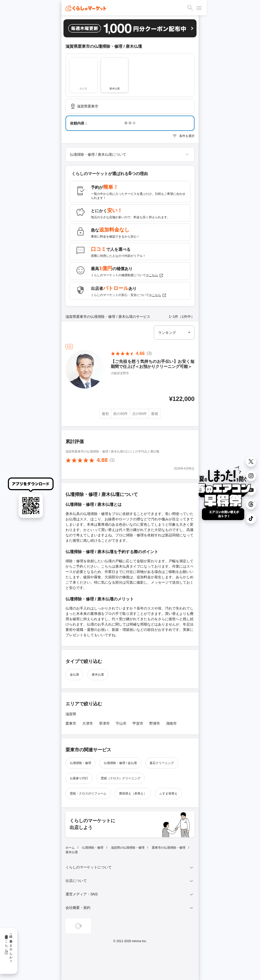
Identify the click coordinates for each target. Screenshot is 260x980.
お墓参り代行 (79, 778)
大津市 (88, 723)
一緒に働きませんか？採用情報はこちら (9, 947)
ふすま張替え (168, 794)
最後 (155, 414)
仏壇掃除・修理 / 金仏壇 (120, 763)
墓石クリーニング (162, 763)
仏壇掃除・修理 (80, 763)
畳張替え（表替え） (133, 794)
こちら (156, 275)
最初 (105, 414)
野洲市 (155, 723)
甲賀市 (138, 723)
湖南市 (171, 723)
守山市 (121, 723)
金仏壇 (74, 675)
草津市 (104, 723)
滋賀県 (71, 714)
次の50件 (140, 414)
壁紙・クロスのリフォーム (88, 794)
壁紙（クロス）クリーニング (121, 778)
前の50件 (121, 414)
